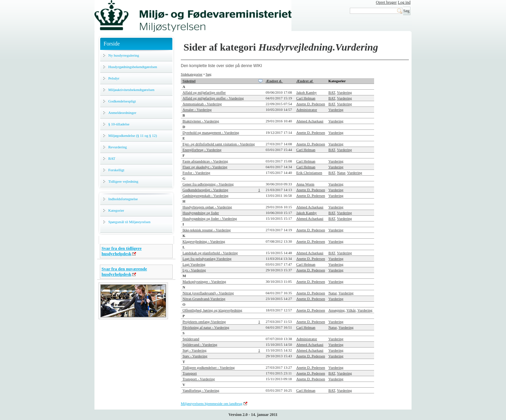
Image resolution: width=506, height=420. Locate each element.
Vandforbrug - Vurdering (201, 390)
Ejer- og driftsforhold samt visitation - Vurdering (219, 144)
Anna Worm (305, 184)
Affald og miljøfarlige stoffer (204, 92)
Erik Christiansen (309, 173)
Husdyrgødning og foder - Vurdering (210, 218)
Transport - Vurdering (199, 379)
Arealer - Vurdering (197, 110)
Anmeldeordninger (122, 113)
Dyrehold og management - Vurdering (211, 132)
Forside (112, 44)
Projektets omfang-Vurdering (204, 322)
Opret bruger (386, 2)
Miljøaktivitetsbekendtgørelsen (131, 90)
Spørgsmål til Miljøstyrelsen (129, 222)
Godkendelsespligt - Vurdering (205, 190)
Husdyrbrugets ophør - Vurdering (207, 207)
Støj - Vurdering (194, 350)
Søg (209, 74)
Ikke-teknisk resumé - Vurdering (207, 230)
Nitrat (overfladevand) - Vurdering (208, 293)
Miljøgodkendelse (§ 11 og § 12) (133, 136)
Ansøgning (337, 310)
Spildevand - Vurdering (200, 344)
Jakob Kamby (306, 92)
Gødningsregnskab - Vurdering (205, 196)
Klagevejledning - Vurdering (204, 241)
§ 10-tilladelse (119, 124)
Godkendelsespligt (122, 101)
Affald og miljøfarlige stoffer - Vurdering (213, 98)
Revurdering (118, 147)
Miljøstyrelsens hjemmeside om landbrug (212, 403)
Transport (190, 373)
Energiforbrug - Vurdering (202, 150)
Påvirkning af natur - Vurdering (206, 327)
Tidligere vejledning (123, 181)
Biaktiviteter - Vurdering (201, 121)
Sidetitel (189, 81)
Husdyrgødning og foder (201, 213)
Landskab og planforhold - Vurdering (210, 253)
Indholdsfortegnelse (123, 199)
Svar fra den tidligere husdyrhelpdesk (122, 251)
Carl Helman (306, 98)
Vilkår (351, 310)
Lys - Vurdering (194, 270)
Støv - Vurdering (195, 356)
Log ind (404, 2)
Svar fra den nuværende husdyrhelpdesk (124, 272)
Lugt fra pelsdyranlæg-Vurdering (207, 259)
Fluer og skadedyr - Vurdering (205, 167)
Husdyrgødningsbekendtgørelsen (133, 67)
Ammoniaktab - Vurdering (202, 104)
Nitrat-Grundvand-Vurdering (204, 299)
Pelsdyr (114, 78)
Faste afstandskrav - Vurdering (205, 161)
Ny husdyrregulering (124, 55)
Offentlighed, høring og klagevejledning (212, 310)
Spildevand (191, 339)
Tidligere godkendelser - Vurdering (209, 367)
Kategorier (116, 210)
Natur (341, 173)
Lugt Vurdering (194, 264)
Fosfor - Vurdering (196, 173)
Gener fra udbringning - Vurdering (208, 184)
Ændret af (305, 81)
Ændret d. (274, 81)
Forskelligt (116, 170)
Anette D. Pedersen (311, 104)
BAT (112, 158)
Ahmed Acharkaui (310, 121)
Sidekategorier (192, 74)
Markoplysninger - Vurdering (204, 281)
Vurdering (345, 92)
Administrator (307, 110)
